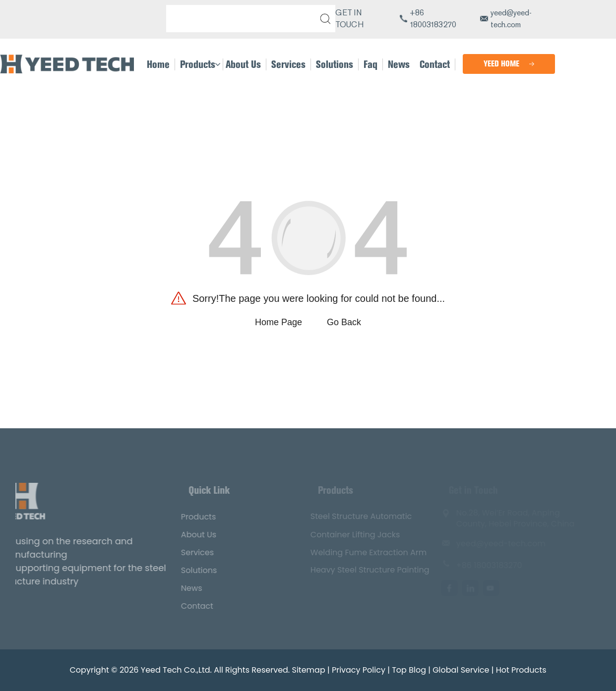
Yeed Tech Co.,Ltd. (176, 670)
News (181, 588)
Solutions (188, 570)
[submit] (323, 19)
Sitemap (309, 670)
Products (187, 517)
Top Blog (409, 670)
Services (186, 552)
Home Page (278, 322)
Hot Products (521, 670)
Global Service (461, 670)
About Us (188, 535)
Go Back (344, 322)
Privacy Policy (359, 670)
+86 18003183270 (433, 19)
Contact (186, 606)
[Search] (243, 19)
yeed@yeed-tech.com (511, 19)
